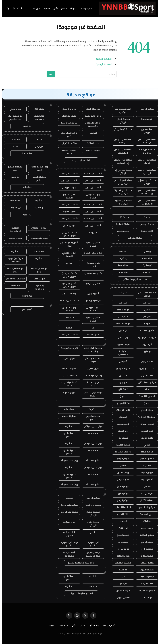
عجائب (145, 389)
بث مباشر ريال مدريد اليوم (13, 117)
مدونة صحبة (145, 452)
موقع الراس (121, 500)
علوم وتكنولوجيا (37, 238)
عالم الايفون (145, 361)
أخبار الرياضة (85, 8)
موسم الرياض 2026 (67, 152)
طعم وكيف (145, 438)
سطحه (67, 498)
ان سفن (121, 330)
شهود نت (121, 438)
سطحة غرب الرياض (121, 129)
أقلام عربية (145, 479)
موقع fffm (145, 597)
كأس (54, 8)
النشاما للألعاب (121, 507)
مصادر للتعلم (13, 238)
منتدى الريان (121, 597)
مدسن (145, 403)
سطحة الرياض (145, 109)
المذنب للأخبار (145, 500)
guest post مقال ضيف (91, 360)
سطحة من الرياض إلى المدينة (145, 192)
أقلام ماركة (145, 231)
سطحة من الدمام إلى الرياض (121, 182)
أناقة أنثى (121, 389)
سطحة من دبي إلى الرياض (121, 172)
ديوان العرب (145, 473)
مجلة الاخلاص (121, 590)
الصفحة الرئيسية (102, 64)
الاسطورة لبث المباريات (79, 593)
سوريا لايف (37, 279)
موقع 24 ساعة (121, 324)
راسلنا (71, 633)
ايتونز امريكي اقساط (67, 254)
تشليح (91, 532)
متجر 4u (91, 232)
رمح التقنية (145, 431)
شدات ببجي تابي (67, 181)
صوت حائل (121, 542)
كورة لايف (145, 251)
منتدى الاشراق (67, 143)
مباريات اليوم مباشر (91, 418)
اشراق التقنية (145, 330)
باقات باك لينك (67, 116)
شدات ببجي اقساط (91, 174)
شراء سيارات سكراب (67, 534)
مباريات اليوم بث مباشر (133, 279)
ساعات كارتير (121, 217)
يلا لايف (91, 576)
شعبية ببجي (91, 293)
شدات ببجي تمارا (67, 174)
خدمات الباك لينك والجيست (91, 350)
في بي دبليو (145, 528)
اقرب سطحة (145, 119)
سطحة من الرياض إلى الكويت (145, 202)
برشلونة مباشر (67, 416)
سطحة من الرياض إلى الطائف (121, 151)
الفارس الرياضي (37, 228)
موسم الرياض (91, 150)
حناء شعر (67, 318)
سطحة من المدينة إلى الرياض (121, 192)
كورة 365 (37, 109)
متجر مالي (121, 317)
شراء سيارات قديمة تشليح (79, 563)
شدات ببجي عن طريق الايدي (67, 234)
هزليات (145, 521)
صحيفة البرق (145, 549)
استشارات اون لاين (145, 417)
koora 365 (25, 296)
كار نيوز (121, 375)
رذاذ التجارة (121, 431)
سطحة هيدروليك (67, 505)
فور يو (67, 263)
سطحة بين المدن (91, 505)
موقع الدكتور (145, 535)
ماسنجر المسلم (121, 563)
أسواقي (121, 361)
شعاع (121, 466)
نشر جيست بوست (67, 348)
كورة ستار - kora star (13, 270)
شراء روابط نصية (91, 116)
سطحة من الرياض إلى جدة (145, 141)
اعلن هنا (121, 293)
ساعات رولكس (145, 224)
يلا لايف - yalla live (13, 279)
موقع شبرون (121, 549)
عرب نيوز (145, 351)
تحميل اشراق (145, 424)
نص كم (145, 317)
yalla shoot (67, 409)
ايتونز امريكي (67, 188)
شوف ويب (145, 344)
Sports (45, 8)
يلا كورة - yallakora (37, 287)
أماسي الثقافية (145, 396)
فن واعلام (25, 309)
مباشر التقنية (121, 445)
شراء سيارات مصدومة (67, 554)
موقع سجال (121, 486)
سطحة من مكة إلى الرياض (145, 151)
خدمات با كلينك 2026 (67, 384)
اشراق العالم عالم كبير (67, 135)
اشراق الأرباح (121, 459)
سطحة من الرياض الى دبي (145, 172)
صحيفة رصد (145, 584)
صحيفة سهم (145, 570)
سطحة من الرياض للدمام (145, 161)
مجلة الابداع (145, 410)
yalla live (25, 187)
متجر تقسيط (67, 212)
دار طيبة (121, 570)
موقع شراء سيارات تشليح (67, 544)
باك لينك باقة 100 (91, 375)
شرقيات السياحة (121, 452)
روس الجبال (121, 473)
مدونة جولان (121, 479)
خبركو (145, 324)
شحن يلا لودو (91, 283)
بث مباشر (72, 8)
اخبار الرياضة (91, 143)
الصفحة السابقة (102, 59)
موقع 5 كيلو (121, 310)
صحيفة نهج (145, 375)
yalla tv (91, 586)
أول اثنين (121, 528)
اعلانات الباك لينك (67, 123)
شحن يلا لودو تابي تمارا (67, 244)
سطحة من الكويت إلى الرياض (121, 202)
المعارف (121, 417)
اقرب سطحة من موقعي (121, 110)
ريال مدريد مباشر (91, 426)
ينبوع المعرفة (145, 514)
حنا (91, 328)
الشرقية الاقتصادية (121, 353)
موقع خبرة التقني (145, 382)
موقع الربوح (145, 542)
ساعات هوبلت (133, 238)
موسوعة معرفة (145, 590)
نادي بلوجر (121, 382)
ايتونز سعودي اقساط (91, 196)
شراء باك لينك (91, 109)
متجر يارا (145, 466)
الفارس (145, 486)
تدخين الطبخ (121, 535)
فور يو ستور (67, 225)
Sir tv (37, 139)
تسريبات (35, 8)
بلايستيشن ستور (91, 300)
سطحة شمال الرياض (121, 121)
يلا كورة (25, 214)
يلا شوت (121, 258)
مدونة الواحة (121, 556)
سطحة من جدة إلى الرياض (145, 182)
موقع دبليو (121, 493)
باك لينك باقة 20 (67, 368)
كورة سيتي (13, 109)
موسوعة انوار (145, 459)
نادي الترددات (121, 410)
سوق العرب (67, 358)
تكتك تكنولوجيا (145, 368)
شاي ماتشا (91, 335)
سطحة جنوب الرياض (91, 524)
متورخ (121, 396)
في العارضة (13, 207)
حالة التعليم (121, 514)
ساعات (145, 217)
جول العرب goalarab (37, 117)
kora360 (121, 251)
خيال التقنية (121, 337)
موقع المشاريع (145, 507)
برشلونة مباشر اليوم (13, 168)
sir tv (13, 146)
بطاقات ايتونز (67, 293)
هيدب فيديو (121, 424)
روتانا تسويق (121, 403)
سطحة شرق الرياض (145, 131)
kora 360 (121, 272)
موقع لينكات (145, 563)
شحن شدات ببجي (91, 273)
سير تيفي (37, 146)
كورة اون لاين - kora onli (13, 260)
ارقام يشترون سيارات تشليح (91, 554)
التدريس (91, 133)
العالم (62, 8)
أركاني (145, 445)
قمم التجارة (145, 556)
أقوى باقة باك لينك (91, 384)
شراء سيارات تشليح (91, 544)
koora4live (145, 258)
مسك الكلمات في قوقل (145, 294)
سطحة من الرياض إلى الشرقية (121, 161)
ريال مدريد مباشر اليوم (37, 168)
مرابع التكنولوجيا (145, 337)
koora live (121, 265)
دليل (121, 577)
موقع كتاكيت (145, 577)
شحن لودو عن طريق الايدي (67, 285)
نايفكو (121, 584)
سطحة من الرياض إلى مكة (121, 141)
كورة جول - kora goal (37, 270)
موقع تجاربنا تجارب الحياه (91, 394)
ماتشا (67, 328)
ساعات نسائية (121, 224)
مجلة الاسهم (121, 344)
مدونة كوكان (121, 368)
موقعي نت (145, 493)
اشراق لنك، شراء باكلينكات (91, 124)
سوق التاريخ (91, 368)
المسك (121, 521)
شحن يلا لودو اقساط (67, 196)
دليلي (145, 310)
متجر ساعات (121, 231)
